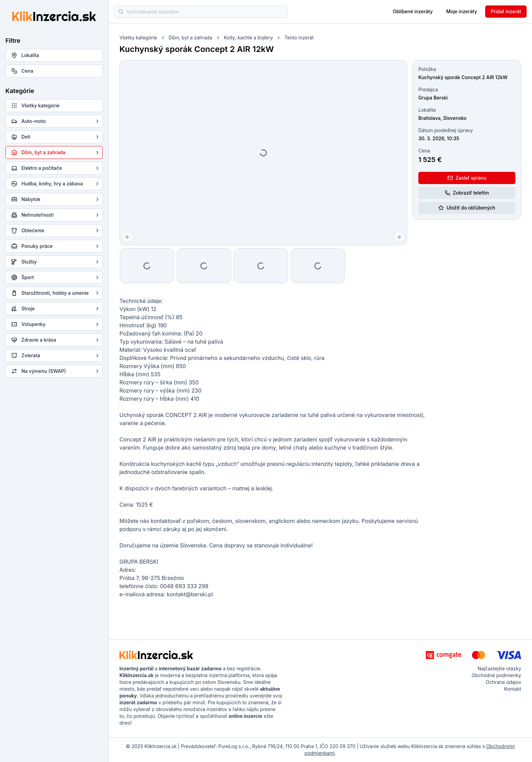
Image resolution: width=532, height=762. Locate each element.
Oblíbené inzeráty (413, 11)
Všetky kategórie (138, 38)
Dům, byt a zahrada (191, 38)
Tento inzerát (299, 38)
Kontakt (513, 689)
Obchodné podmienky (496, 675)
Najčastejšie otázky (499, 668)
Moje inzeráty (462, 11)
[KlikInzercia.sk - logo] (156, 655)
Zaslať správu (467, 178)
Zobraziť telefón (467, 193)
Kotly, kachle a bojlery (249, 38)
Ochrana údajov (503, 682)
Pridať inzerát (506, 11)
